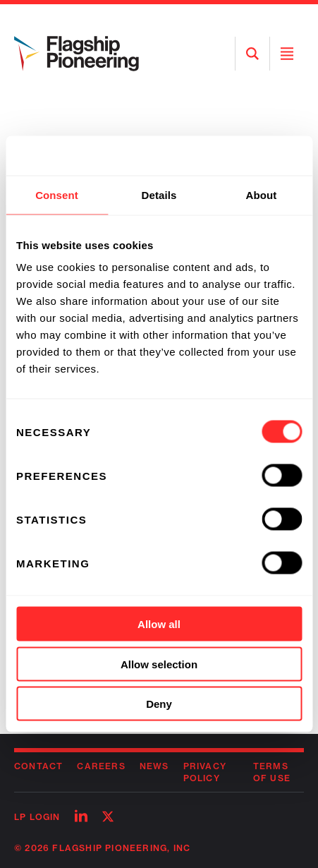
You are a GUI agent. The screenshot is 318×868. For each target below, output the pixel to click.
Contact (38, 766)
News (154, 766)
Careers (101, 766)
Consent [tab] (57, 194)
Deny (159, 704)
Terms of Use (272, 772)
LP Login (37, 817)
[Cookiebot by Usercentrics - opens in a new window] (240, 156)
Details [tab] (159, 194)
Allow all (159, 624)
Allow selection (159, 664)
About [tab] (262, 194)
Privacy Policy (205, 772)
